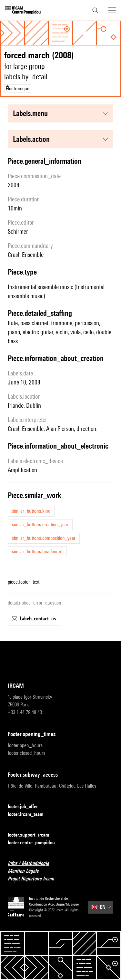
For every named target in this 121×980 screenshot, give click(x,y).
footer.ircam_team (29, 815)
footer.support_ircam (32, 835)
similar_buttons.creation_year (40, 524)
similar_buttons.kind (31, 511)
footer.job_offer (27, 807)
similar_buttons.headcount (37, 552)
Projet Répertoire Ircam (35, 879)
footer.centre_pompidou (35, 843)
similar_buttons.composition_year (44, 538)
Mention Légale (27, 871)
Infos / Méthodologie (32, 864)
